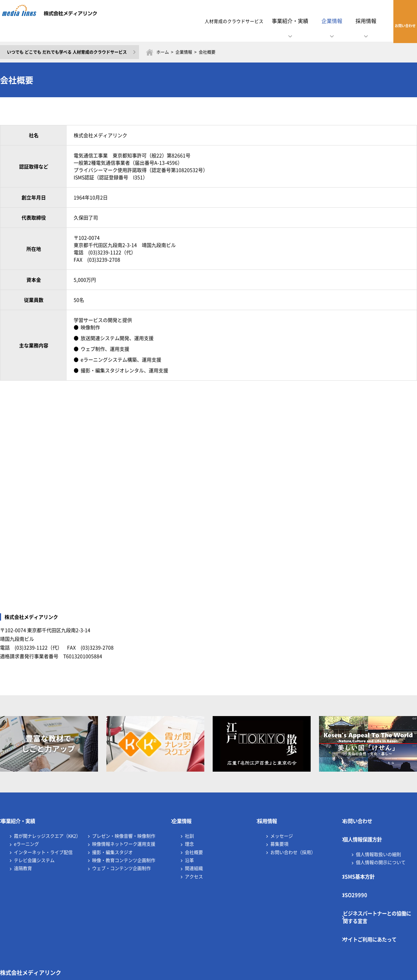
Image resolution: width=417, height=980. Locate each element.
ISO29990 (360, 870)
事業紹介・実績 (25, 817)
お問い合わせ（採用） (293, 845)
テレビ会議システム (34, 853)
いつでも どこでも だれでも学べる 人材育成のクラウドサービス (67, 52)
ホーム (163, 52)
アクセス (194, 869)
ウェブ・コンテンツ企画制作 (121, 861)
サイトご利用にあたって (378, 900)
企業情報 (184, 52)
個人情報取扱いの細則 (378, 840)
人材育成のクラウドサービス (206, 21)
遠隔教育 (23, 861)
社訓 (189, 828)
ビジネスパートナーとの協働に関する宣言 (381, 885)
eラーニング (26, 836)
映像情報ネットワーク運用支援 (124, 836)
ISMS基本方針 (365, 859)
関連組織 (194, 861)
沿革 (189, 853)
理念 (189, 836)
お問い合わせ (396, 21)
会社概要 (194, 845)
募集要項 (279, 836)
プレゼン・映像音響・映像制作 (124, 828)
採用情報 (273, 817)
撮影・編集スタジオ (112, 845)
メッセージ (282, 828)
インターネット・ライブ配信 (43, 845)
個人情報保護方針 (369, 829)
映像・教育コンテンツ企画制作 (124, 853)
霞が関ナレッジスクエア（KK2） (47, 828)
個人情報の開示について (381, 848)
